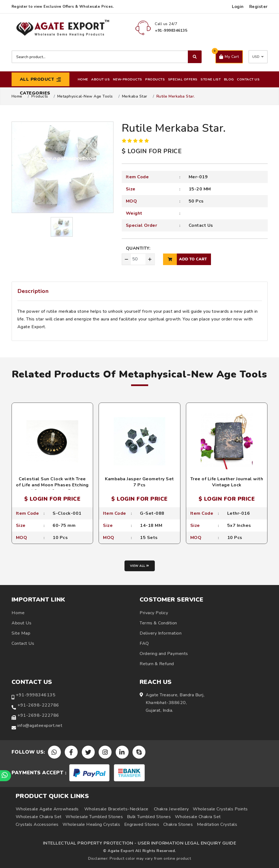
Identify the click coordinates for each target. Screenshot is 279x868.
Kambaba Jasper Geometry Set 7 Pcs (139, 482)
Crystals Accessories (37, 824)
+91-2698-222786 (38, 705)
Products (155, 79)
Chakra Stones (178, 824)
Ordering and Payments (164, 654)
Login (238, 7)
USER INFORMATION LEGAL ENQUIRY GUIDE (187, 843)
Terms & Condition (158, 623)
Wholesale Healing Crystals (91, 824)
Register (258, 7)
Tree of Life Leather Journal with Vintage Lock (227, 482)
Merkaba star (135, 96)
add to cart (185, 259)
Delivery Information (161, 633)
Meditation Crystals (217, 824)
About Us (100, 79)
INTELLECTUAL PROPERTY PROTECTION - (90, 843)
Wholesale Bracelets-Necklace (116, 809)
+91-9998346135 (36, 695)
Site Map (21, 633)
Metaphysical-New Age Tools (85, 96)
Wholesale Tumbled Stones (94, 817)
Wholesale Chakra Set (39, 817)
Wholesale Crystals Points (220, 809)
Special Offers (183, 79)
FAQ (144, 643)
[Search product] (107, 57)
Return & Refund (157, 664)
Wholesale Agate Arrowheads (47, 809)
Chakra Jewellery (171, 809)
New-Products (128, 79)
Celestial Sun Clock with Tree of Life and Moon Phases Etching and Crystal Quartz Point (52, 485)
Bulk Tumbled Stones (149, 817)
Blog (229, 79)
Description (33, 291)
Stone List (211, 79)
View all (140, 566)
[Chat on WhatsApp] (6, 776)
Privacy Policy (154, 613)
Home (83, 79)
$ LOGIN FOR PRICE (152, 151)
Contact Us (248, 79)
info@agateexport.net (40, 726)
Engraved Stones (142, 824)
